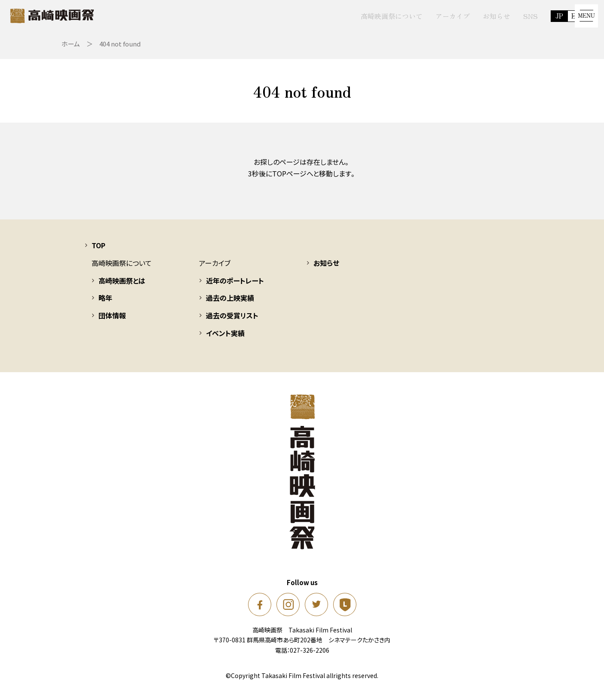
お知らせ (480, 16)
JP (543, 16)
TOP (98, 250)
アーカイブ (436, 16)
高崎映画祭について (375, 16)
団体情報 (112, 320)
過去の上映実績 (230, 302)
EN (560, 16)
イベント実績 (225, 337)
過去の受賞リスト (232, 320)
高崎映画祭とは (122, 285)
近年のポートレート (235, 285)
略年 (105, 302)
